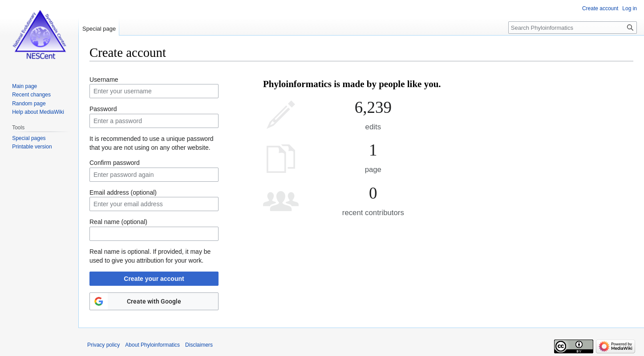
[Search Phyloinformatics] (573, 28)
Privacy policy (103, 345)
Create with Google (154, 301)
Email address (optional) (123, 192)
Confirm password (115, 163)
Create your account (154, 279)
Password (103, 109)
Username (104, 80)
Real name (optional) (118, 222)
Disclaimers (199, 345)
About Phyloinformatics (152, 345)
